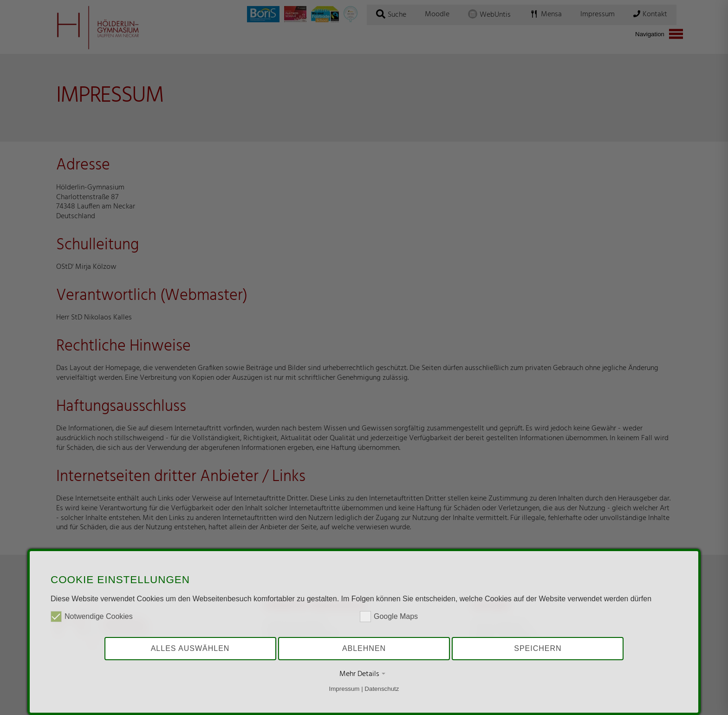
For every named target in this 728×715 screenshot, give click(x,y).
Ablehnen (364, 648)
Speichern (538, 648)
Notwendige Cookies (92, 617)
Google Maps (389, 617)
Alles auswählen (190, 648)
